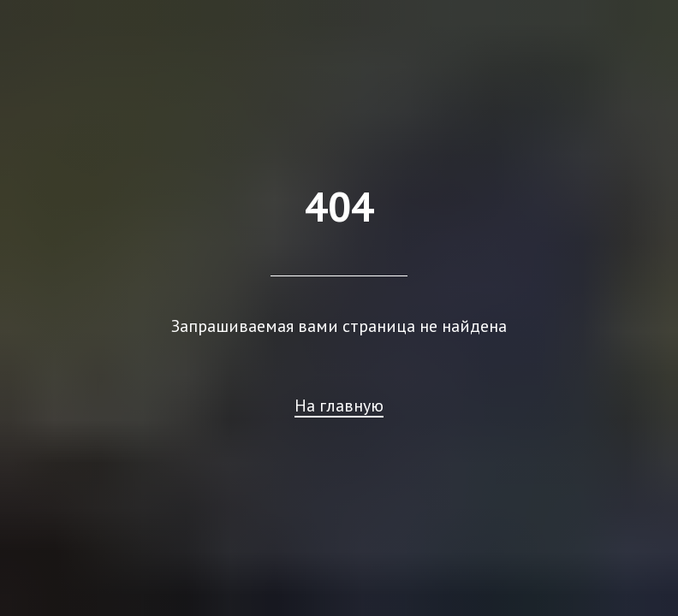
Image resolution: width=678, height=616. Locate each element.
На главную (339, 406)
